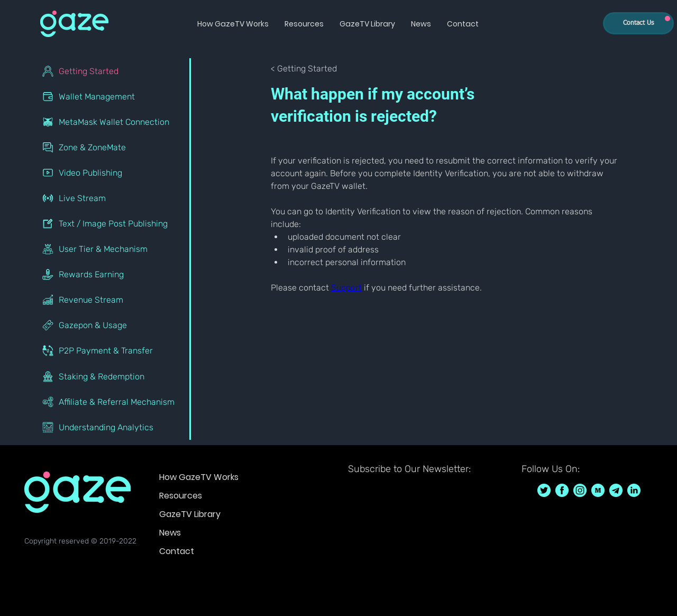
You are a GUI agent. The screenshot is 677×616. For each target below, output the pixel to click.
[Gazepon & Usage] (112, 325)
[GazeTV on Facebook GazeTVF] (562, 490)
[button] (233, 24)
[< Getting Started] (309, 69)
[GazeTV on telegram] (616, 490)
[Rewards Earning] (112, 274)
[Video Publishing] (112, 173)
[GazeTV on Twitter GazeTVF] (544, 490)
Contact (177, 551)
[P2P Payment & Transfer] (112, 350)
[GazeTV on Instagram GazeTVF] (580, 490)
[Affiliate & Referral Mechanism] (112, 402)
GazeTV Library (190, 514)
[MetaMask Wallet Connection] (112, 122)
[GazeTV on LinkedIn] (634, 490)
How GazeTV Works (199, 477)
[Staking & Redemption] (112, 376)
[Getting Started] (112, 71)
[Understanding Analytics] (112, 427)
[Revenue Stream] (112, 300)
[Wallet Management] (112, 96)
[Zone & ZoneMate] (112, 147)
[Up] (667, 19)
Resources (181, 496)
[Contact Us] (638, 23)
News (170, 533)
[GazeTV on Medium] (598, 490)
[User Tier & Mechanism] (112, 249)
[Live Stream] (112, 198)
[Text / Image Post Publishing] (112, 223)
